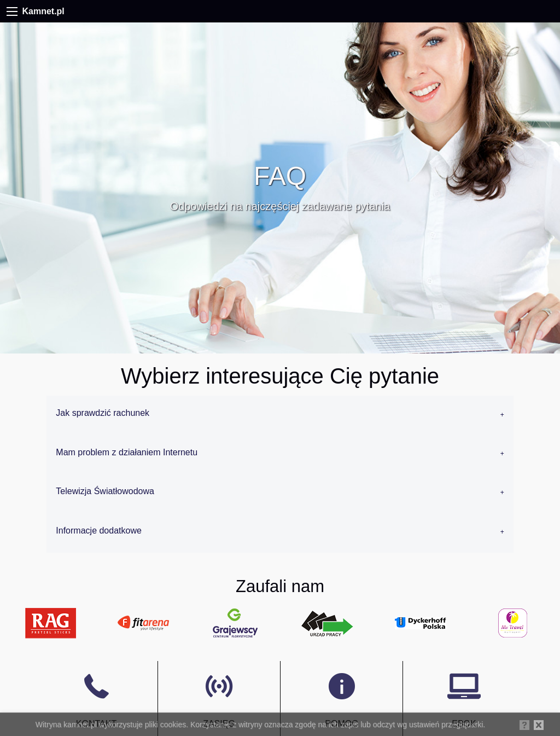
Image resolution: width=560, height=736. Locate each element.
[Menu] (12, 11)
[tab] (280, 415)
